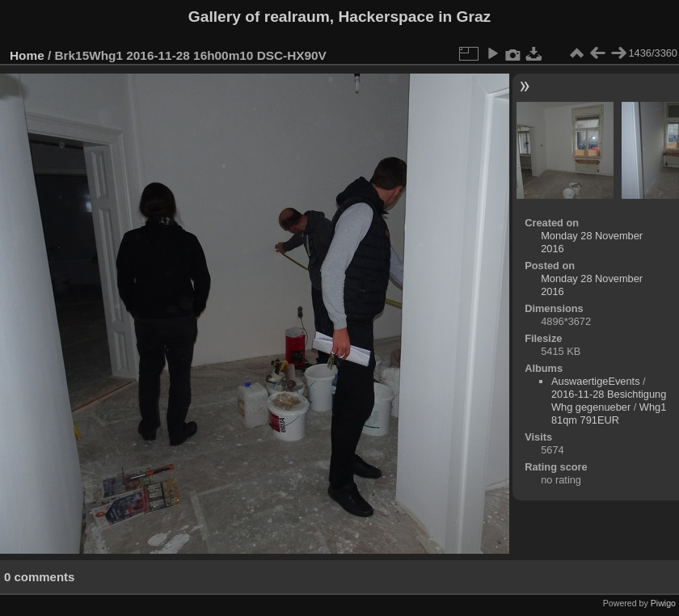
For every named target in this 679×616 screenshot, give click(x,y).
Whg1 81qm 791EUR (609, 413)
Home (27, 55)
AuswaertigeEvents (596, 381)
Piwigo (663, 603)
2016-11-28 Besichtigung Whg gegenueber (609, 401)
